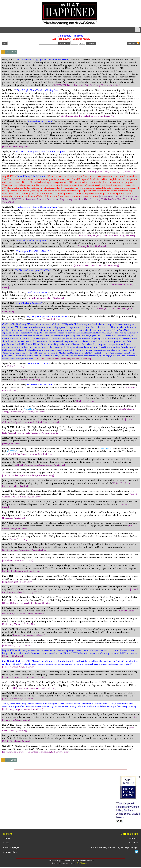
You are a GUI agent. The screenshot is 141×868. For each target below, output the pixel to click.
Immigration (40, 298)
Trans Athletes (130, 199)
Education (8, 518)
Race (39, 475)
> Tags (6, 843)
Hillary (66, 752)
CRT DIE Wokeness (64, 85)
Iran (81, 199)
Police (20, 486)
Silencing (54, 422)
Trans (100, 116)
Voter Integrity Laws (51, 433)
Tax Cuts (112, 199)
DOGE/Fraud (19, 199)
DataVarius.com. (83, 863)
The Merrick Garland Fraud (39, 385)
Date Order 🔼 (133, 43)
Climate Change (122, 196)
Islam (104, 235)
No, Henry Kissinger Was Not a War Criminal (47, 316)
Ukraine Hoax (23, 752)
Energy (6, 412)
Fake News (99, 309)
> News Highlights (11, 847)
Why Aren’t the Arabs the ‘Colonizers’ (45, 324)
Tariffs (27, 146)
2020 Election (21, 380)
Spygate (18, 709)
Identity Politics (29, 475)
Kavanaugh (92, 171)
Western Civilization (110, 85)
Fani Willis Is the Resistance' (29, 303)
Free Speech (16, 422)
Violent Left (130, 171)
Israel (110, 235)
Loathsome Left (82, 85)
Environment (53, 199)
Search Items (64, 43)
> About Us (133, 838)
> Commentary (10, 852)
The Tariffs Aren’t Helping (40, 121)
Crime (30, 298)
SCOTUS (114, 171)
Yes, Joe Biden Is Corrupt (38, 363)
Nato (86, 199)
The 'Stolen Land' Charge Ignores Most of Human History (42, 59)
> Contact (134, 843)
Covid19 (12, 454)
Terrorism (130, 235)
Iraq (99, 235)
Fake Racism (9, 433)
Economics (31, 199)
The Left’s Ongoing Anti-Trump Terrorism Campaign (41, 151)
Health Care (80, 116)
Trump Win (109, 116)
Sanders (25, 741)
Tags (5, 43)
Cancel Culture (10, 603)
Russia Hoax (37, 709)
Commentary (65, 36)
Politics (90, 246)
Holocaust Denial (83, 265)
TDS (121, 171)
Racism (49, 465)
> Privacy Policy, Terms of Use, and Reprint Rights (114, 847)
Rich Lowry (95, 85)
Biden (10, 366)
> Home (7, 838)
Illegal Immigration (69, 199)
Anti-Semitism (107, 196)
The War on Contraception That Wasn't (33, 270)
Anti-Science (67, 116)
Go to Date (91, 43)
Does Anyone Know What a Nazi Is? (33, 251)
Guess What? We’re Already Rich (31, 240)
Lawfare (26, 709)
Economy (7, 146)
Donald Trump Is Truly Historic (31, 176)
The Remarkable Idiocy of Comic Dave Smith (36, 207)
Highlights (78, 36)
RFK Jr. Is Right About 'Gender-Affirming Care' (37, 90)
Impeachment (9, 752)
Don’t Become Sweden (37, 292)
